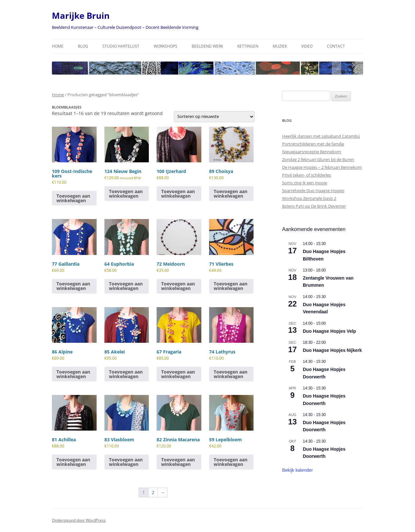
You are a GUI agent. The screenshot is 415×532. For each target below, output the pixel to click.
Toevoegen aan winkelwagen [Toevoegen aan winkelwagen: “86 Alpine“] (73, 374)
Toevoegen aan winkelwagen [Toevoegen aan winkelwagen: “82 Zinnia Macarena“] (178, 462)
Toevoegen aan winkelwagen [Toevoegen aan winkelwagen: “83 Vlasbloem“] (126, 462)
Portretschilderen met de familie (313, 144)
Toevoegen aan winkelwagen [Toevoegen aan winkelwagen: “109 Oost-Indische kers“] (73, 198)
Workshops (166, 46)
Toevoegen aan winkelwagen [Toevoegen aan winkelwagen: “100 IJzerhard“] (178, 194)
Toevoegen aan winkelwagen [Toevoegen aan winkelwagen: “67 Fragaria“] (178, 374)
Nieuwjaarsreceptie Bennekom (312, 152)
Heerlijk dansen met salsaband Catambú (321, 136)
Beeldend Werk (207, 46)
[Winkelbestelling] (214, 117)
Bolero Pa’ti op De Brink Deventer (314, 206)
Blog (83, 46)
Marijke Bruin (81, 16)
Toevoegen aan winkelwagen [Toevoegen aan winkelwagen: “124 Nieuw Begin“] (126, 194)
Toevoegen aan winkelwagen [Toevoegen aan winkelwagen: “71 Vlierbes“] (231, 286)
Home (58, 46)
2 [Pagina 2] (153, 492)
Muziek (280, 46)
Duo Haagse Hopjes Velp (329, 331)
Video (307, 46)
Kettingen (248, 46)
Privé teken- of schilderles (307, 175)
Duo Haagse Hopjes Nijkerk (332, 350)
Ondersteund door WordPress (79, 520)
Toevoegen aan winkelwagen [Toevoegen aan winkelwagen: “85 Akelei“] (126, 374)
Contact (336, 46)
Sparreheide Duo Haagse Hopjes (313, 191)
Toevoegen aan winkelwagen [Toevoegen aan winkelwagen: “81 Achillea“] (73, 462)
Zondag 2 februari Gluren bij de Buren (318, 159)
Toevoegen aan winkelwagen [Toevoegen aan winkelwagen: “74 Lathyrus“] (231, 374)
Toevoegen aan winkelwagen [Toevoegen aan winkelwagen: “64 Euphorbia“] (126, 286)
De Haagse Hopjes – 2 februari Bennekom (322, 167)
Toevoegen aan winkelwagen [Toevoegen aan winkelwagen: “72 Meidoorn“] (178, 286)
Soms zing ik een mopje (305, 183)
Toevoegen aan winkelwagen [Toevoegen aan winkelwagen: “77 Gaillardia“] (73, 286)
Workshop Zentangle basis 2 (309, 198)
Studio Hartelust (121, 46)
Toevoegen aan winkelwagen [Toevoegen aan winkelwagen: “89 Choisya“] (231, 194)
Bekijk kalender (297, 470)
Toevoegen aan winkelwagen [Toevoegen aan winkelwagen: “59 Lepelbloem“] (231, 462)
